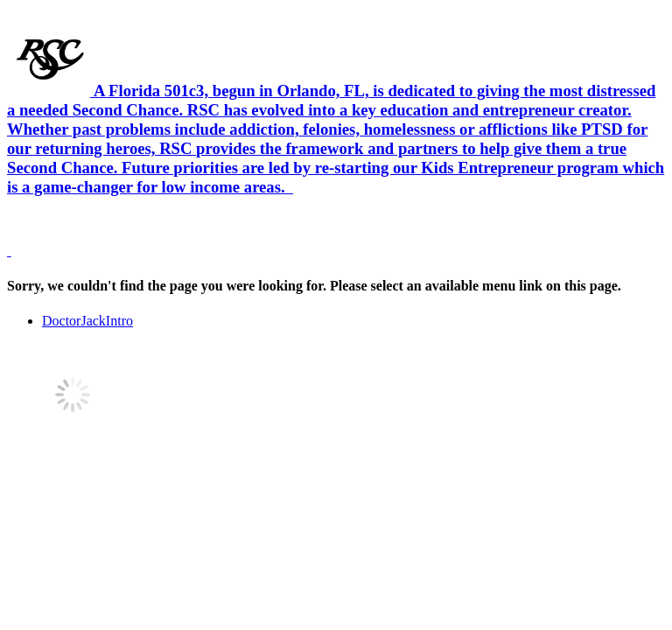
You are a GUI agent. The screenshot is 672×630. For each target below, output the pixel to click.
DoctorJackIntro (87, 321)
